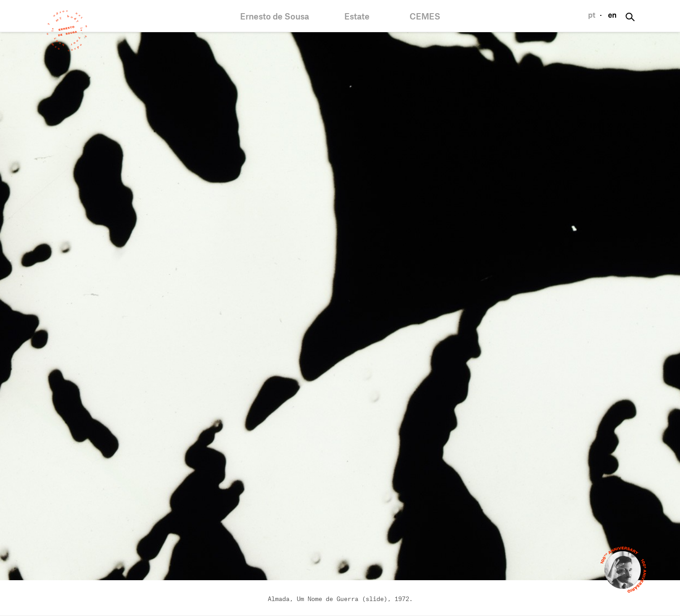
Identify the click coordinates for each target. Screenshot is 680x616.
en (612, 15)
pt (592, 15)
